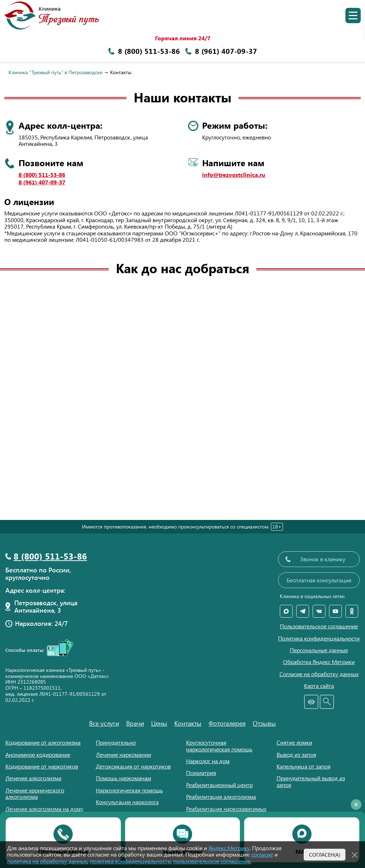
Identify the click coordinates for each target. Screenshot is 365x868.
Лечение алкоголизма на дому (44, 809)
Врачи (135, 723)
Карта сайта (319, 686)
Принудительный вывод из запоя (311, 781)
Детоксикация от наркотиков (133, 766)
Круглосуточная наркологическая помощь (219, 746)
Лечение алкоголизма (33, 778)
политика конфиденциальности (130, 861)
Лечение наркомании (124, 754)
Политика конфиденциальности (319, 638)
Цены (159, 723)
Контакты (188, 723)
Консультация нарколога (127, 802)
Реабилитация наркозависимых (226, 809)
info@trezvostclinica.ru (234, 175)
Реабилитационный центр (219, 785)
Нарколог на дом (208, 761)
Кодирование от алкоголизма (43, 742)
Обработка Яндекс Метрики (319, 662)
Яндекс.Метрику (229, 848)
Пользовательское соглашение (319, 626)
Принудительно (116, 742)
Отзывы (264, 723)
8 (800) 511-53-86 (42, 175)
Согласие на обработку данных (319, 674)
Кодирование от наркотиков (42, 766)
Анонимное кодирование (38, 754)
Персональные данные (319, 650)
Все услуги (104, 723)
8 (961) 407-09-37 (42, 182)
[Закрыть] (355, 854)
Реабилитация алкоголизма (221, 796)
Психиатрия (201, 773)
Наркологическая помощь (129, 790)
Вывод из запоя (296, 754)
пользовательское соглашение (212, 861)
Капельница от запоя (304, 766)
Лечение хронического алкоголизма (35, 793)
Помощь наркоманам (124, 778)
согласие (262, 854)
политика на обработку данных (47, 861)
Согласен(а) (325, 854)
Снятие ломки (294, 742)
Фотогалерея (227, 723)
